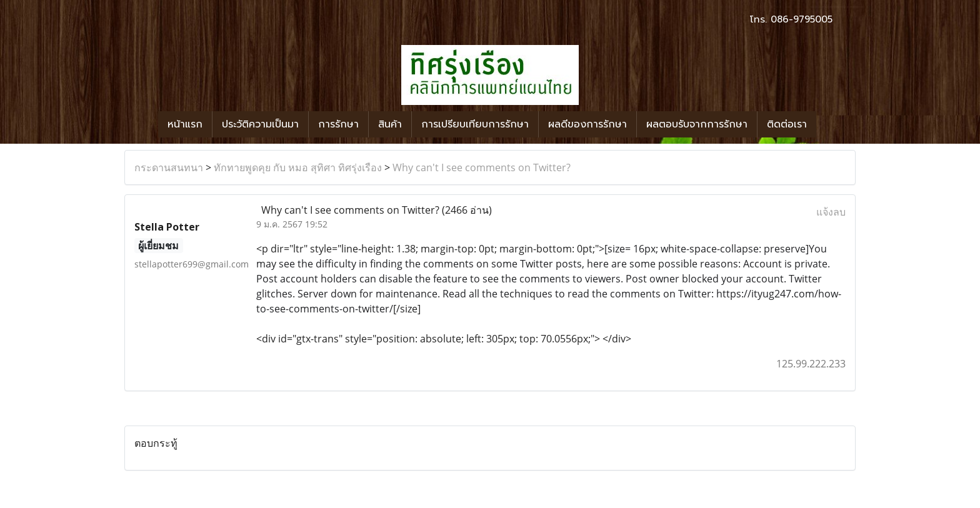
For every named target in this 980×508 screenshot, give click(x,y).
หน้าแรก (185, 124)
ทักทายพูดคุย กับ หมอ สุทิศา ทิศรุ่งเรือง (298, 167)
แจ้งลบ (831, 212)
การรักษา (338, 124)
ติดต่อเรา (787, 124)
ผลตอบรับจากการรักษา (697, 124)
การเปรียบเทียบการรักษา (475, 124)
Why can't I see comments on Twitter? (482, 167)
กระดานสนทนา (169, 167)
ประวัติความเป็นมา (260, 124)
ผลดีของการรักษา (587, 124)
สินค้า (390, 124)
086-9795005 (802, 19)
